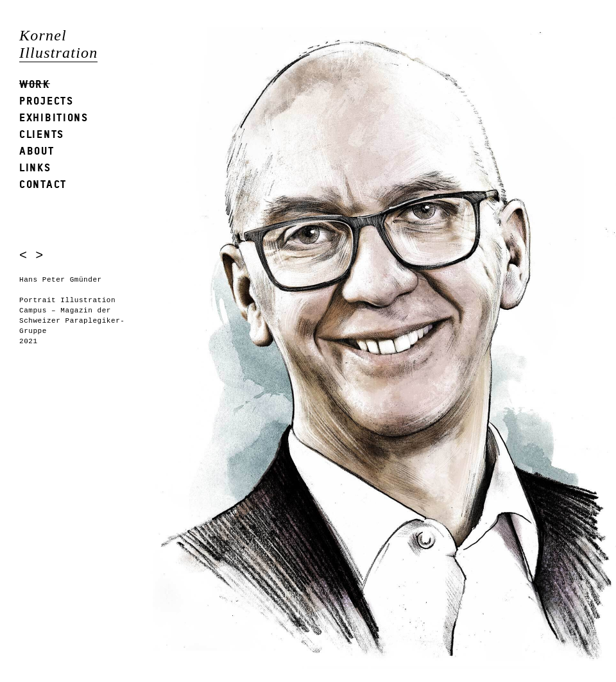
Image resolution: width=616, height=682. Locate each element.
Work (35, 84)
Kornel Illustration (58, 44)
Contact (43, 184)
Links (35, 167)
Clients (42, 134)
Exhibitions (54, 117)
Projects (47, 100)
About (37, 150)
